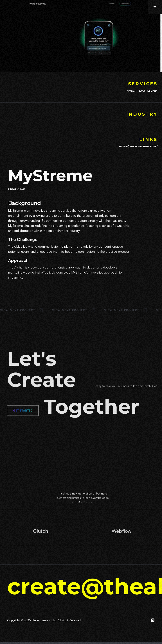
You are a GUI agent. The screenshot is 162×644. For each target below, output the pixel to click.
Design (131, 91)
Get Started (23, 415)
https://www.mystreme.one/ (138, 146)
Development (148, 91)
